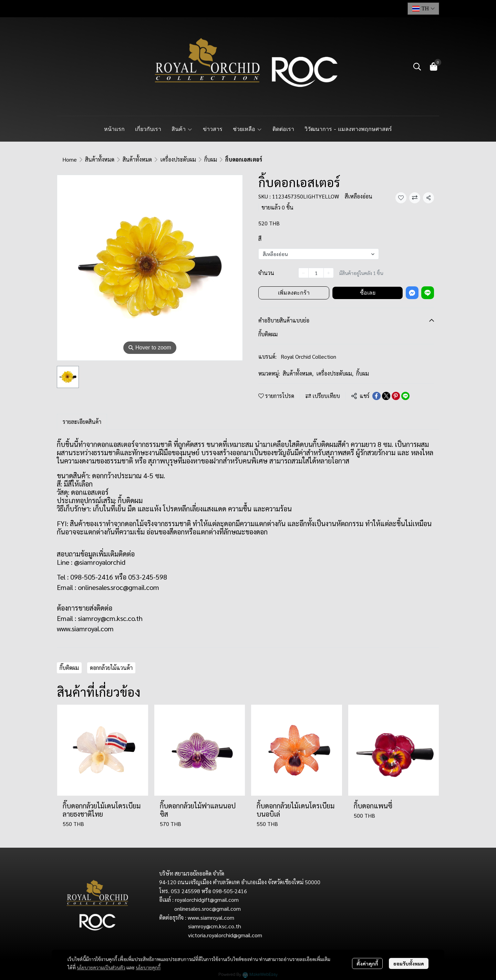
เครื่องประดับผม (178, 159)
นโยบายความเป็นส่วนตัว (101, 967)
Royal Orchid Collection (308, 356)
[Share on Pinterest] (396, 396)
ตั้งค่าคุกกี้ (367, 963)
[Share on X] (386, 396)
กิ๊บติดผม (69, 668)
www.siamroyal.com (85, 629)
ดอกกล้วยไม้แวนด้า (111, 668)
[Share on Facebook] (376, 396)
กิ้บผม (211, 159)
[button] (423, 9)
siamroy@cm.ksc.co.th (110, 618)
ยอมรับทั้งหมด (409, 963)
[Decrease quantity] (303, 273)
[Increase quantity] (329, 273)
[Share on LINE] (405, 396)
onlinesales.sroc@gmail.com (118, 587)
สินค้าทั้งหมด (100, 159)
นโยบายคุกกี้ (148, 967)
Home (70, 159)
